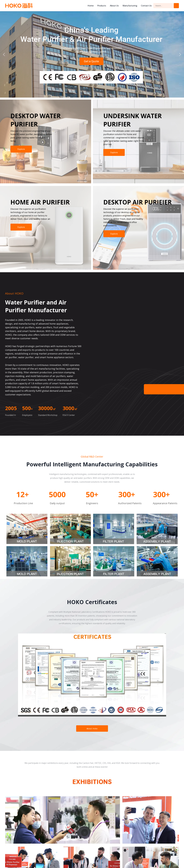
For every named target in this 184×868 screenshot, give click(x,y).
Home (91, 6)
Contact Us (146, 6)
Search (176, 6)
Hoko (19, 6)
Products (102, 6)
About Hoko (92, 728)
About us (114, 6)
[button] (4, 54)
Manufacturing (130, 6)
